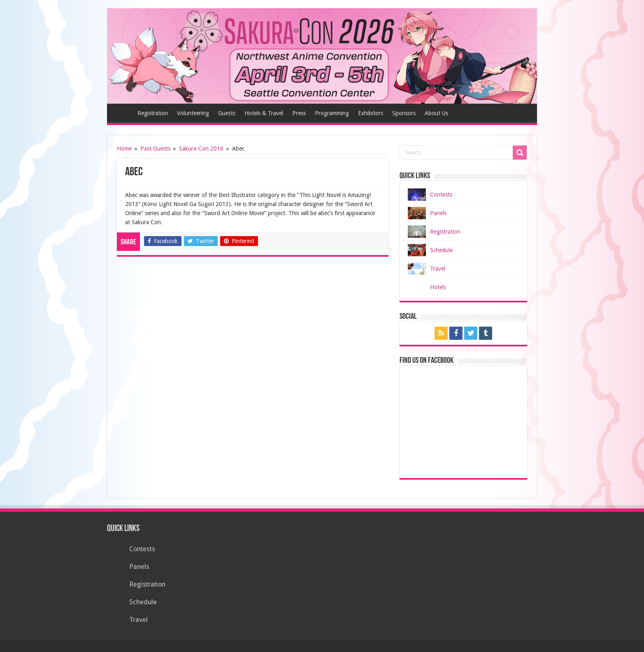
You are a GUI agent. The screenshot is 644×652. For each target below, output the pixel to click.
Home (122, 112)
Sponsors (404, 113)
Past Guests (155, 148)
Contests (441, 195)
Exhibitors (371, 113)
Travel (438, 269)
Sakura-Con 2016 (201, 148)
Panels (438, 213)
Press (299, 113)
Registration (153, 113)
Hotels (438, 287)
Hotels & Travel (264, 113)
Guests (227, 113)
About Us (436, 113)
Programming (332, 113)
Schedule (441, 250)
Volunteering (193, 113)
